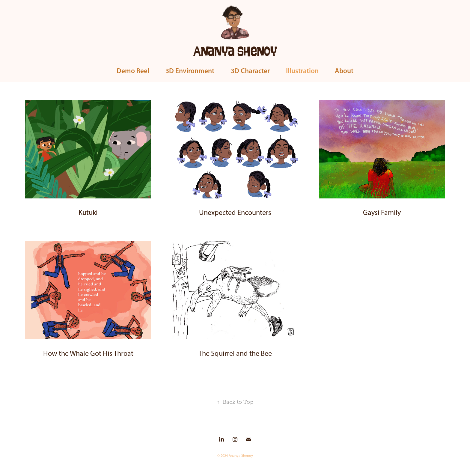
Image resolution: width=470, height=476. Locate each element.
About (344, 71)
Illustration (302, 71)
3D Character (250, 71)
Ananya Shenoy (235, 51)
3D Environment (190, 71)
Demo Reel (133, 71)
